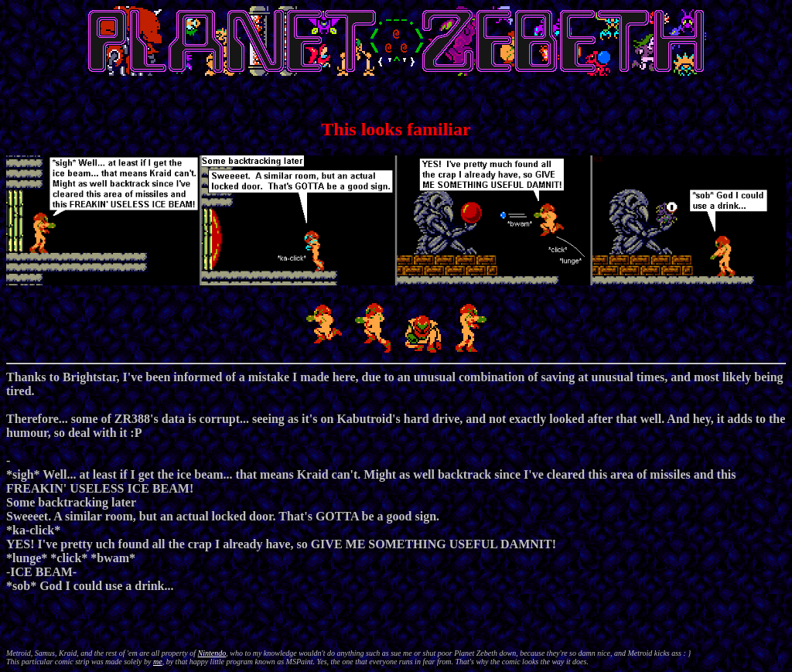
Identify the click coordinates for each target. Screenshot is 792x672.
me (158, 662)
